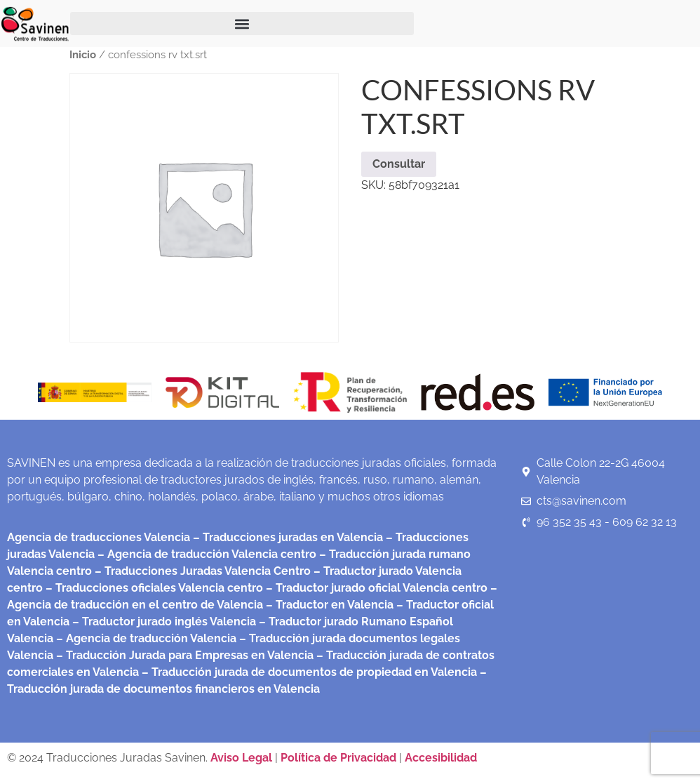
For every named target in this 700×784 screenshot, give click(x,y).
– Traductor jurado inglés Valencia (164, 622)
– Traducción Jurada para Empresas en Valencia (183, 655)
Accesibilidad (441, 758)
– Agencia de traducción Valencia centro (206, 554)
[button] (242, 24)
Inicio (83, 54)
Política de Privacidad (338, 758)
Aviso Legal (243, 758)
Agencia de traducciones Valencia (99, 537)
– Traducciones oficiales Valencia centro (153, 588)
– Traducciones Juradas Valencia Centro (201, 571)
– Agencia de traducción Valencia (145, 638)
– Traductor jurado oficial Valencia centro (375, 588)
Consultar (399, 164)
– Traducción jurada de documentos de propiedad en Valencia (308, 672)
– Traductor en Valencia (328, 605)
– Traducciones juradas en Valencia (287, 537)
